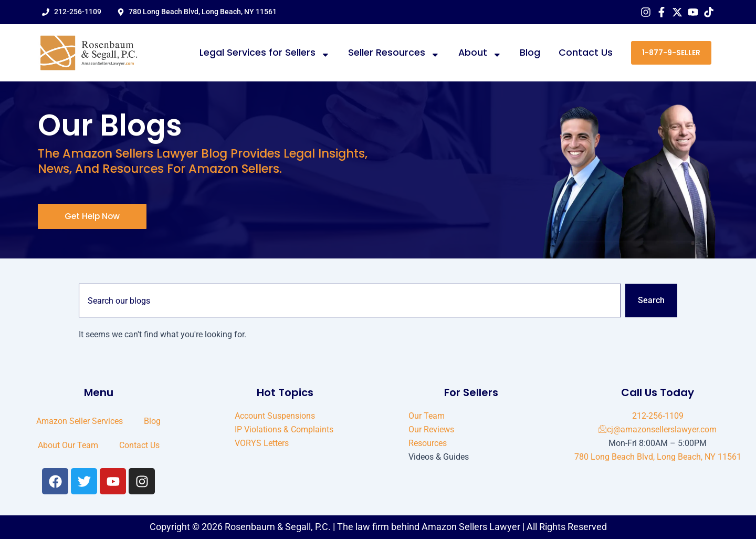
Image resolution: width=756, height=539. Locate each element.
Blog (530, 53)
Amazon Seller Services (80, 421)
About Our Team (68, 445)
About (480, 53)
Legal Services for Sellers (265, 53)
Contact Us (586, 53)
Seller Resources (394, 53)
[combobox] (350, 300)
